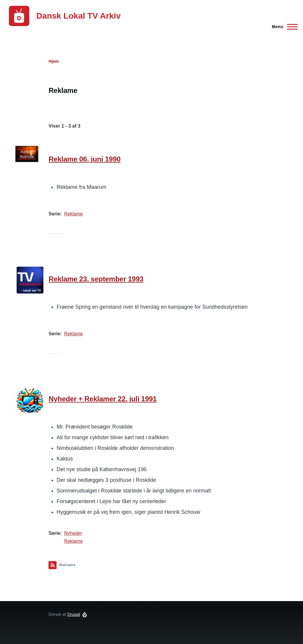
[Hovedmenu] (283, 27)
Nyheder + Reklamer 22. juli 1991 (103, 399)
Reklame (74, 214)
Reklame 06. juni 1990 (84, 159)
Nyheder (73, 533)
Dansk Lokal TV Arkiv (79, 16)
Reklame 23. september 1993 (96, 279)
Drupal (74, 614)
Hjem (54, 61)
